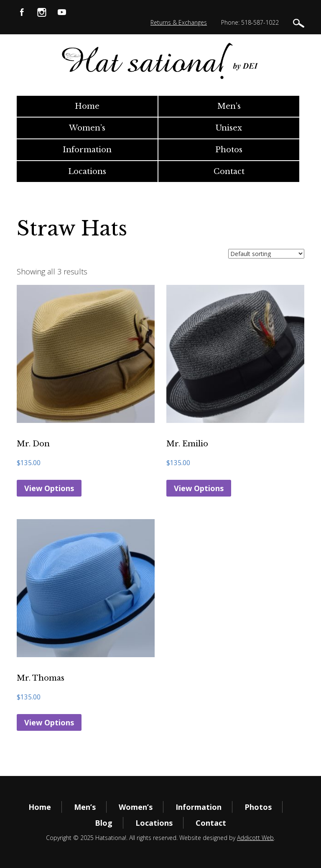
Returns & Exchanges (179, 22)
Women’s (87, 128)
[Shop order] (266, 254)
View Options (49, 488)
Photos (229, 150)
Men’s (229, 106)
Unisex (229, 128)
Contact (229, 172)
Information (87, 150)
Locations (87, 172)
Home (87, 106)
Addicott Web (255, 838)
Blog (104, 823)
